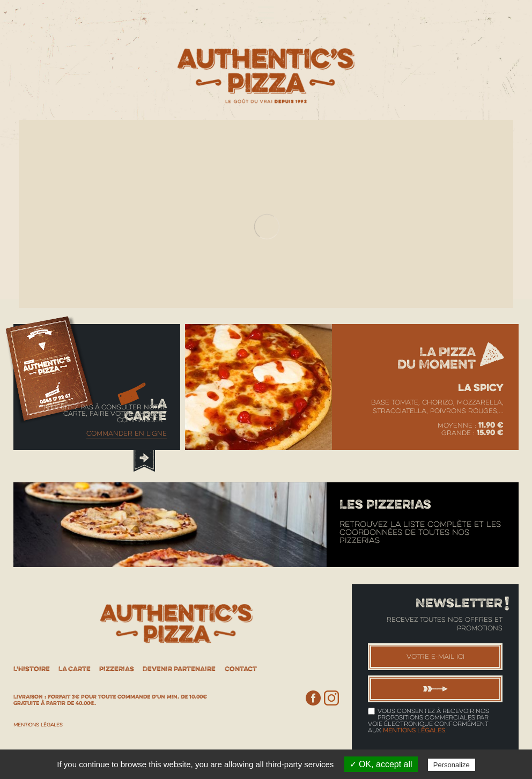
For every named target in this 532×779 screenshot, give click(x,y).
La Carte (75, 669)
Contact (241, 669)
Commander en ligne (127, 433)
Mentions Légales (38, 725)
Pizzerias (117, 669)
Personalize (452, 765)
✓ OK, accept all (381, 764)
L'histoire (32, 669)
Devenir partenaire (179, 669)
